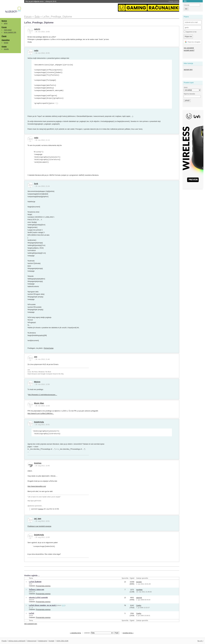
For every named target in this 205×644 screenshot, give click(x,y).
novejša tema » (128, 633)
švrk (36, 184)
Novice (4, 21)
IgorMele (139, 590)
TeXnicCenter (49, 348)
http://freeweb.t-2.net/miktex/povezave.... (43, 395)
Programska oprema (43, 586)
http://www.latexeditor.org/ (37, 486)
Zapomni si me (190, 32)
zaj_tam (38, 519)
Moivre (37, 382)
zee (36, 357)
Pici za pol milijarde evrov (41, 1)
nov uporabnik (189, 48)
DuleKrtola (39, 422)
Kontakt (52, 641)
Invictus (38, 463)
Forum (4, 27)
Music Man (39, 403)
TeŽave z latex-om (36, 590)
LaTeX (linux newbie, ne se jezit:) (43, 605)
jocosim (139, 582)
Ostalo (4, 47)
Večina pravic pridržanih (17, 641)
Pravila (4, 641)
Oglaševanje (42, 641)
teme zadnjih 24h (10, 32)
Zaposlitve (6, 40)
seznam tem (188, 70)
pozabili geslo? (189, 50)
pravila (6, 49)
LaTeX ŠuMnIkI (35, 582)
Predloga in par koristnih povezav (39, 526)
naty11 (37, 29)
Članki (4, 36)
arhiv (6, 23)
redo (36, 51)
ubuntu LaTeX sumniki (38, 597)
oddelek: (99, 633)
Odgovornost (32, 641)
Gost (30, 584)
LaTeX (32, 613)
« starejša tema (75, 633)
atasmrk (32, 600)
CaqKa (139, 605)
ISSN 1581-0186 (62, 641)
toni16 (31, 615)
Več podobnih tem (31, 624)
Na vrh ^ (200, 641)
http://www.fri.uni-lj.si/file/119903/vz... (41, 413)
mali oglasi (8, 30)
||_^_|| (31, 607)
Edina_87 (32, 592)
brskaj (6, 43)
